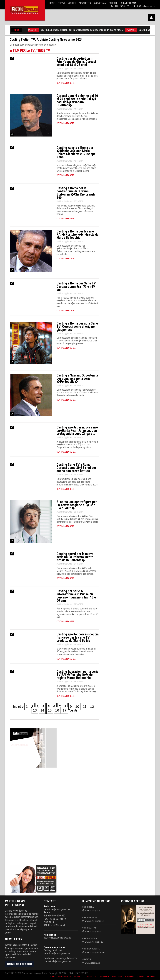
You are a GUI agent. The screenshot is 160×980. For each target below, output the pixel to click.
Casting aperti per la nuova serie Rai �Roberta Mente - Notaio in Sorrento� (76, 557)
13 (35, 710)
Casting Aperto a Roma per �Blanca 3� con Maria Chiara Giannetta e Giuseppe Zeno (76, 152)
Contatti (113, 3)
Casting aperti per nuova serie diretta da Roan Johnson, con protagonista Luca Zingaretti (77, 430)
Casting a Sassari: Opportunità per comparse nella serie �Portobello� (77, 378)
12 (92, 707)
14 (42, 710)
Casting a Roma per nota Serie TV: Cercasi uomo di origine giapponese (77, 326)
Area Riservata (128, 3)
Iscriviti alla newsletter (20, 964)
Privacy (78, 977)
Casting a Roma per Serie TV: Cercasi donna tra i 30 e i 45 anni (77, 286)
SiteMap (140, 977)
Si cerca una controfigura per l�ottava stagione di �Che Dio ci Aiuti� (77, 505)
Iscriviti (72, 3)
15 (50, 710)
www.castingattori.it (93, 931)
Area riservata (65, 977)
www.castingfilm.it (93, 910)
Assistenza (100, 3)
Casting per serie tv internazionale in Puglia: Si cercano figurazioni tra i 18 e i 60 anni (77, 596)
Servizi (61, 3)
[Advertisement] (33, 815)
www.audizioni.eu (92, 963)
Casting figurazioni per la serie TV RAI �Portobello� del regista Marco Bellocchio (77, 675)
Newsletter (85, 3)
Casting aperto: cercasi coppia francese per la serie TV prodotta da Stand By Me (78, 637)
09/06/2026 (35, 30)
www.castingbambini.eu (95, 921)
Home (52, 3)
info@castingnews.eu (145, 6)
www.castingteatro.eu (94, 942)
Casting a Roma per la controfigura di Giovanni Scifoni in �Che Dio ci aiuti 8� (76, 193)
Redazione (50, 906)
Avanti (73, 710)
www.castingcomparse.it (95, 952)
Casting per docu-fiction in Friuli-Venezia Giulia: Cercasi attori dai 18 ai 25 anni (76, 62)
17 (65, 710)
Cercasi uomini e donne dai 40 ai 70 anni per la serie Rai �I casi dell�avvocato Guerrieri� (77, 100)
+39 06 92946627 (121, 6)
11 (85, 707)
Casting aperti (102, 977)
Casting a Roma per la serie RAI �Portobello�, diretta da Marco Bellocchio (77, 234)
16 (57, 710)
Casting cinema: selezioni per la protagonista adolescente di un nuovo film (82, 30)
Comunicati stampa (54, 947)
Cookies (88, 977)
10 (77, 707)
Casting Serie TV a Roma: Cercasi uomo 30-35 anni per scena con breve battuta (76, 468)
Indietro (18, 707)
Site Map (151, 977)
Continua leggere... (66, 83)
